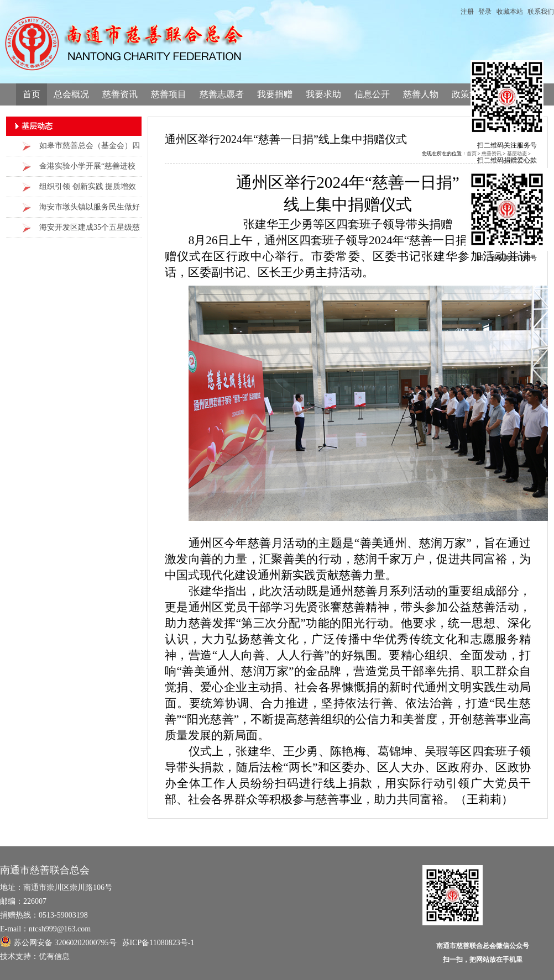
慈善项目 (169, 94)
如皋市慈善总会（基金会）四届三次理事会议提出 (90, 149)
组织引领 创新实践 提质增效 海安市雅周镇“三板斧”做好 (88, 190)
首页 (32, 94)
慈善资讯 (120, 94)
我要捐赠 (275, 94)
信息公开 (372, 94)
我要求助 (323, 94)
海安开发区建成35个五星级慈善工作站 (90, 231)
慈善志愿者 (222, 94)
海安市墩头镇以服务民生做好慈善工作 (90, 210)
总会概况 (71, 94)
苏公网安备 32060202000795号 (58, 941)
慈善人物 (421, 94)
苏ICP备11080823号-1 (158, 943)
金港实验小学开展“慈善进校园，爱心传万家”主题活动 (87, 169)
